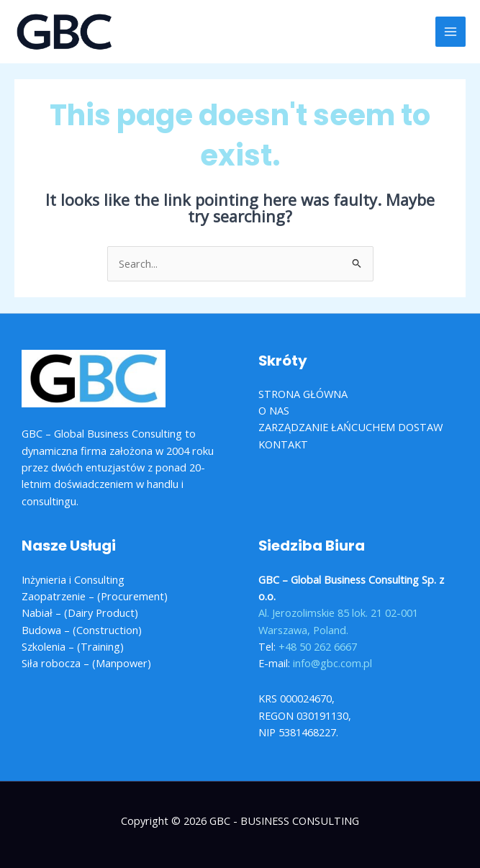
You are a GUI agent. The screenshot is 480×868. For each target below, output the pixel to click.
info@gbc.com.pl (332, 663)
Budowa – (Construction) (82, 630)
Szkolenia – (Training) (73, 646)
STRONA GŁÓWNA (303, 394)
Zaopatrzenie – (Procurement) (95, 596)
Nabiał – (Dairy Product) (80, 612)
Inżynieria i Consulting (73, 579)
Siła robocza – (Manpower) (86, 663)
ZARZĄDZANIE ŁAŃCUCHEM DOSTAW (350, 427)
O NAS (274, 410)
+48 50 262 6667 (318, 646)
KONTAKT (283, 444)
